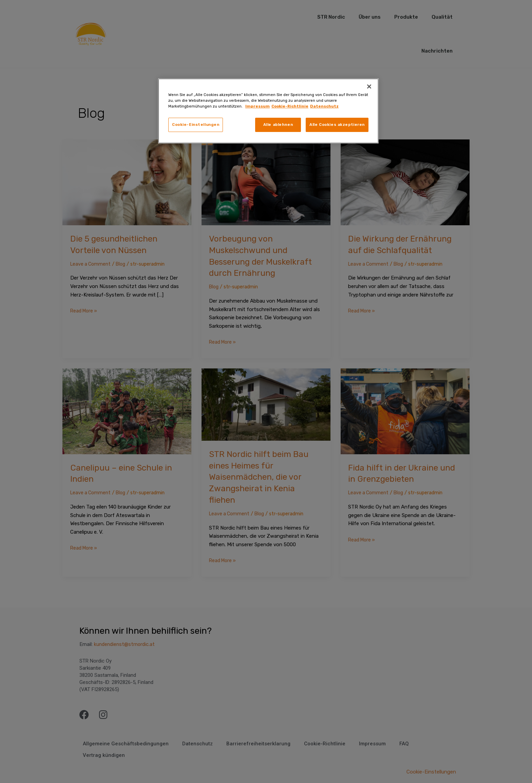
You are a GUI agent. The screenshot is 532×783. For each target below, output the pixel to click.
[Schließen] (369, 87)
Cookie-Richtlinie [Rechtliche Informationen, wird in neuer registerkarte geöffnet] (290, 106)
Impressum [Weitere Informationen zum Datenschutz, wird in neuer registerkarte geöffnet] (258, 106)
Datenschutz (324, 106)
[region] (268, 111)
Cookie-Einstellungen (196, 125)
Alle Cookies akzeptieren (337, 125)
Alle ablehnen (278, 125)
